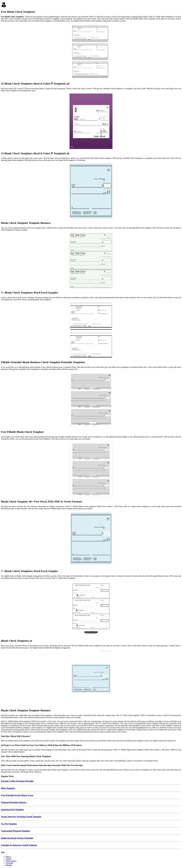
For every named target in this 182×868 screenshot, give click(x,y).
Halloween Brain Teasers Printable (17, 838)
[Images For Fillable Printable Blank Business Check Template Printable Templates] (91, 330)
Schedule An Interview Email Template (19, 845)
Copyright (9, 863)
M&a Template (8, 788)
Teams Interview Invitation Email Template (21, 817)
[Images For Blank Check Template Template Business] (91, 191)
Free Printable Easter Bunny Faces (17, 795)
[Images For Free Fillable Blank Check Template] (91, 400)
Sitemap (9, 865)
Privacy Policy (11, 861)
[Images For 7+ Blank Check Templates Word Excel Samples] (91, 261)
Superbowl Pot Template (12, 810)
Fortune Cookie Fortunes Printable (17, 781)
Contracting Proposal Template (15, 831)
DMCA (8, 857)
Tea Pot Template (9, 824)
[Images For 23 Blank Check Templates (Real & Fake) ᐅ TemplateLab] (91, 52)
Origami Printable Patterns (14, 802)
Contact (8, 859)
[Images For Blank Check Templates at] (91, 609)
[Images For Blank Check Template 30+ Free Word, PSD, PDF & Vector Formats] (91, 470)
